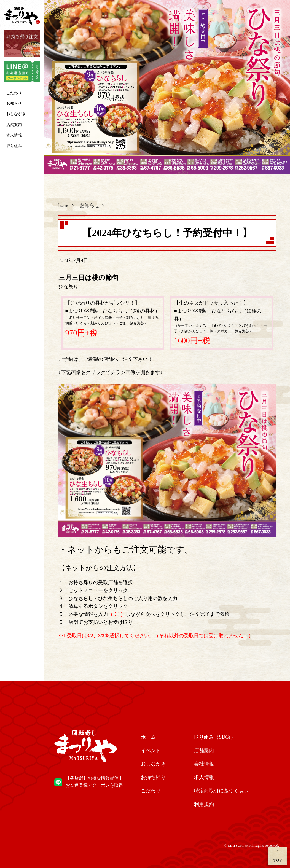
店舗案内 (14, 125)
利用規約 (204, 804)
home (64, 205)
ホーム (148, 737)
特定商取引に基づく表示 (221, 791)
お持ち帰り (153, 777)
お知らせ (14, 104)
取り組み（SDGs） (215, 737)
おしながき (16, 114)
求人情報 (14, 135)
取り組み (14, 146)
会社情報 (204, 764)
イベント (151, 751)
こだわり (14, 93)
